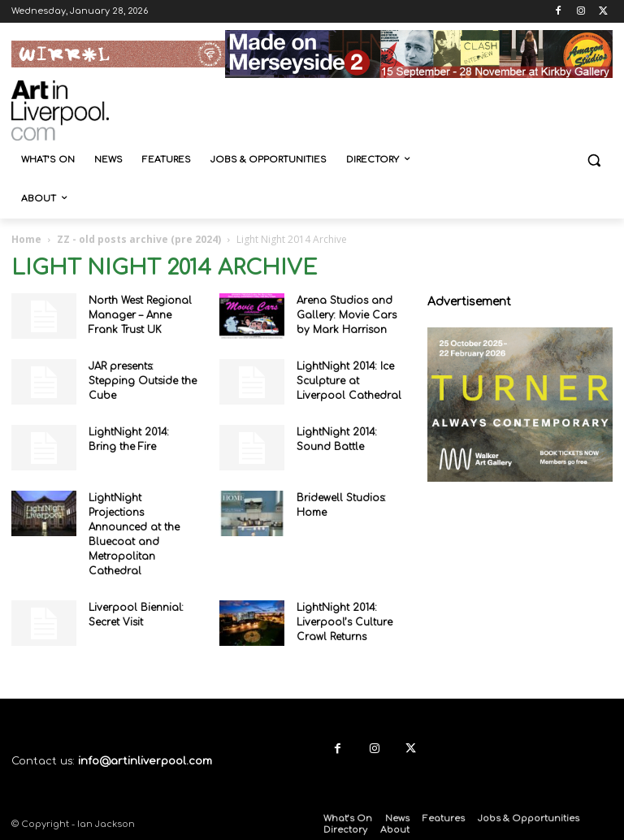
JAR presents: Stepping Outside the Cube (143, 381)
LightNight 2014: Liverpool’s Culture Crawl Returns (344, 622)
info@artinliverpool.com (145, 761)
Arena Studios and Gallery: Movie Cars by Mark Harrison (347, 315)
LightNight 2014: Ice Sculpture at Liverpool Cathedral (349, 381)
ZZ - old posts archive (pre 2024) (139, 239)
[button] (594, 160)
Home (26, 239)
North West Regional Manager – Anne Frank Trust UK (140, 315)
